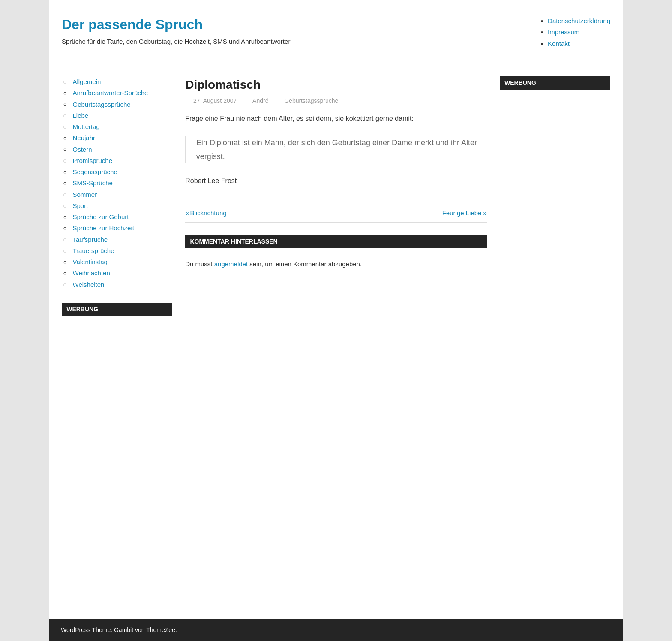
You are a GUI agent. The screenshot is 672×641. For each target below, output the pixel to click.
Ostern (82, 149)
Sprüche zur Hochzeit (103, 228)
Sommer (85, 194)
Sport (81, 206)
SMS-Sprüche (93, 183)
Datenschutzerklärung (579, 21)
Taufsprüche (90, 239)
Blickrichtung (208, 213)
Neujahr (84, 138)
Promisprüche (93, 161)
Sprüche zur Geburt (101, 217)
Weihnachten (91, 273)
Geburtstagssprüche (311, 101)
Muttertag (86, 127)
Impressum (564, 32)
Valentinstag (90, 262)
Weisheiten (89, 284)
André (260, 101)
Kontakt (559, 44)
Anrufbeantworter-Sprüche (111, 93)
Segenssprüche (95, 172)
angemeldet (231, 264)
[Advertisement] (117, 454)
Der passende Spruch (132, 24)
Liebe (81, 116)
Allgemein (87, 82)
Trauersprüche (94, 251)
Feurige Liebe (462, 213)
